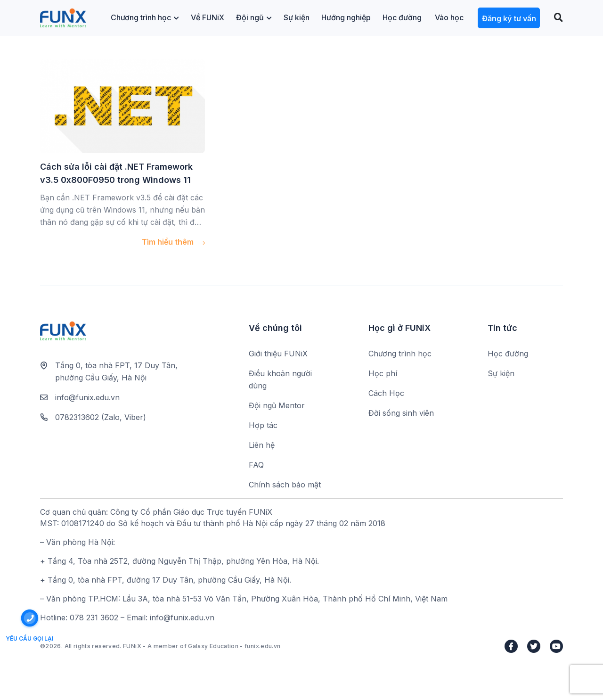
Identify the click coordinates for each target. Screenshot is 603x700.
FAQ (256, 465)
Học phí (383, 373)
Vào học (449, 17)
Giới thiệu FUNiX (278, 354)
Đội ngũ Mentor (277, 405)
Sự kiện (297, 17)
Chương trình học (145, 17)
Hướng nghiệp (346, 17)
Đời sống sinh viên (401, 413)
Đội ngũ (254, 17)
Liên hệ (262, 445)
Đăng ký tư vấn (509, 18)
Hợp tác (263, 425)
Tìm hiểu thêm (173, 242)
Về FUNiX (208, 17)
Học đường (402, 17)
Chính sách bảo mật (285, 485)
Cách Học (386, 393)
